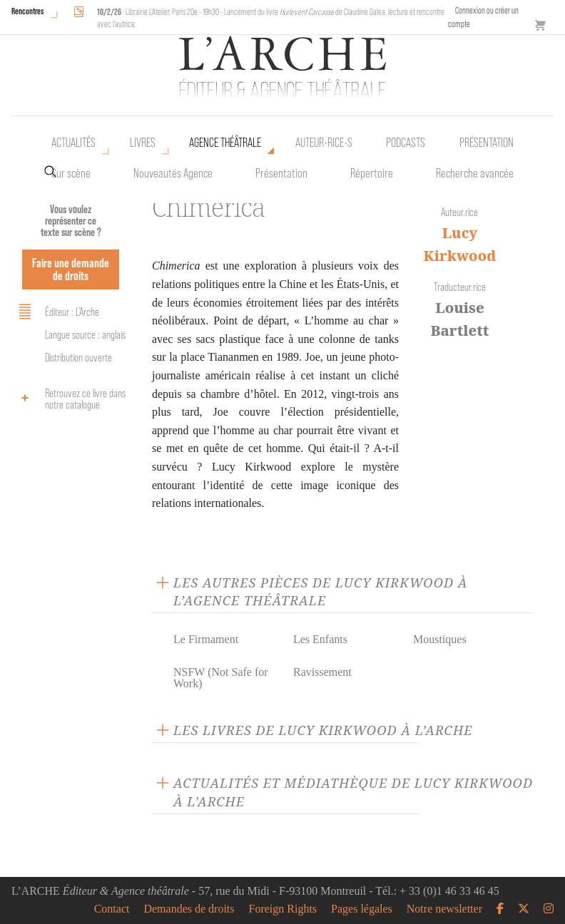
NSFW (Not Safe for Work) (221, 678)
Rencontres (27, 11)
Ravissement (322, 672)
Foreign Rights (283, 909)
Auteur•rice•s (324, 143)
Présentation (281, 173)
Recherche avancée (475, 173)
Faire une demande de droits (71, 269)
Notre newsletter (444, 909)
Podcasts (406, 143)
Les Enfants (320, 639)
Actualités (73, 143)
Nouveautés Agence (173, 173)
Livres (143, 143)
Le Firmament (206, 639)
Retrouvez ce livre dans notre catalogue (70, 399)
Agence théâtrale (225, 143)
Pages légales (362, 909)
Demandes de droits (189, 909)
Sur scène (71, 173)
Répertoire (372, 173)
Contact (112, 909)
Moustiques (440, 639)
